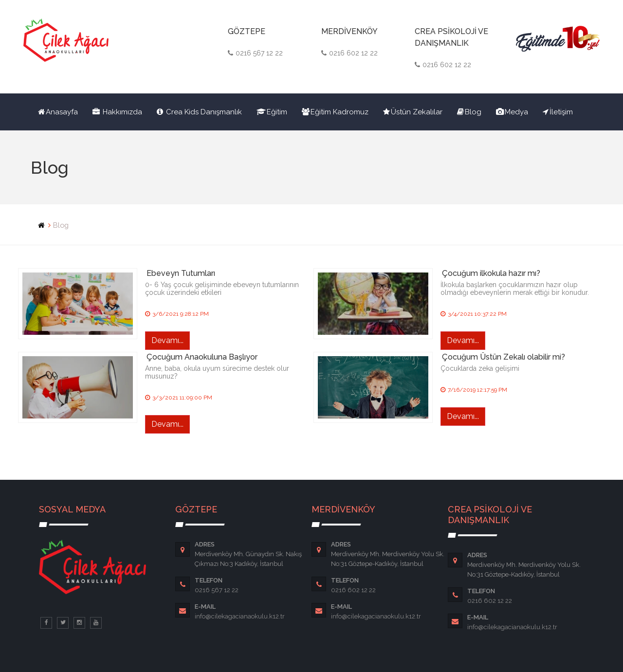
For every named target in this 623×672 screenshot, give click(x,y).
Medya (512, 112)
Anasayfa (58, 112)
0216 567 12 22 (217, 590)
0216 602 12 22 (353, 590)
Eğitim (272, 112)
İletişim (558, 112)
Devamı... (167, 340)
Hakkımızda (117, 112)
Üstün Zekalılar (413, 112)
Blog (469, 112)
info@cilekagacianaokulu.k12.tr (240, 616)
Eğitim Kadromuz (335, 112)
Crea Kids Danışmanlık (199, 112)
